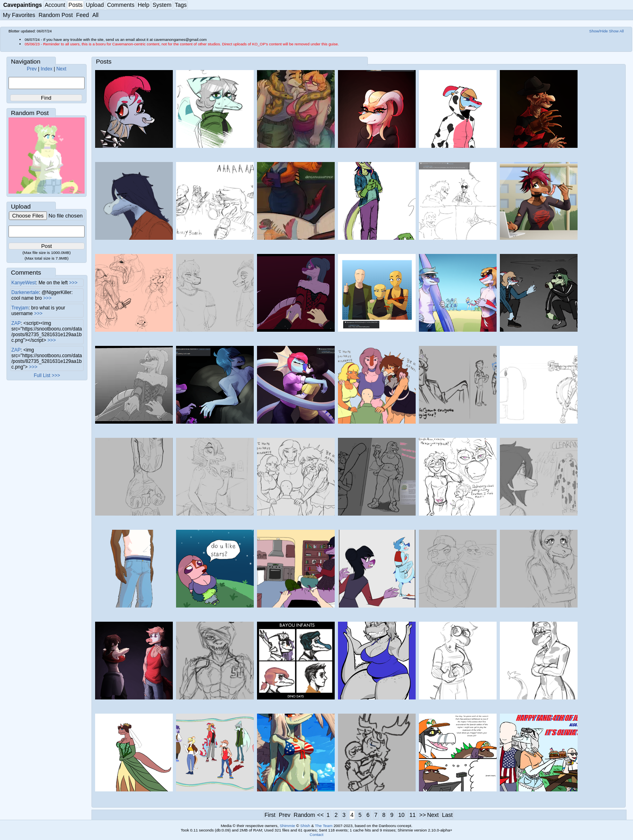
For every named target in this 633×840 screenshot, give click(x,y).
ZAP (16, 323)
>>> (73, 283)
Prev (32, 69)
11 (412, 815)
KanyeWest (24, 283)
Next (61, 69)
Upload (95, 5)
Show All (617, 31)
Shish (305, 826)
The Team (324, 826)
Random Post (56, 15)
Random (305, 815)
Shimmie (287, 826)
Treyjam (20, 308)
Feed (83, 15)
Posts (75, 5)
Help (143, 5)
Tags (181, 5)
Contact (316, 835)
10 (401, 815)
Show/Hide (599, 31)
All (96, 15)
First (270, 815)
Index (46, 69)
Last (447, 815)
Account (55, 5)
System (162, 5)
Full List (42, 375)
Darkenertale (25, 292)
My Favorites (19, 15)
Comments (121, 5)
